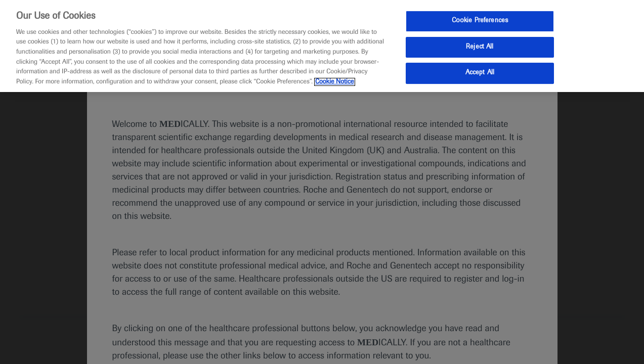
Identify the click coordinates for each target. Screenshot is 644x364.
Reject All (480, 47)
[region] (322, 46)
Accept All (480, 73)
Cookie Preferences (480, 21)
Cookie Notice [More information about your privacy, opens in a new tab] (335, 82)
